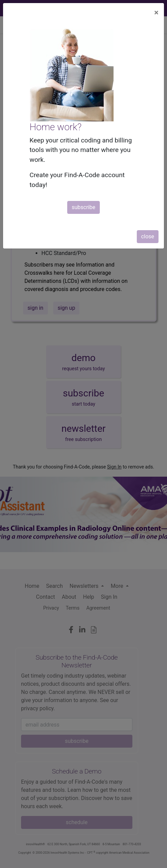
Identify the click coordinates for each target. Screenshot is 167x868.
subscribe (83, 207)
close (148, 236)
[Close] (156, 13)
